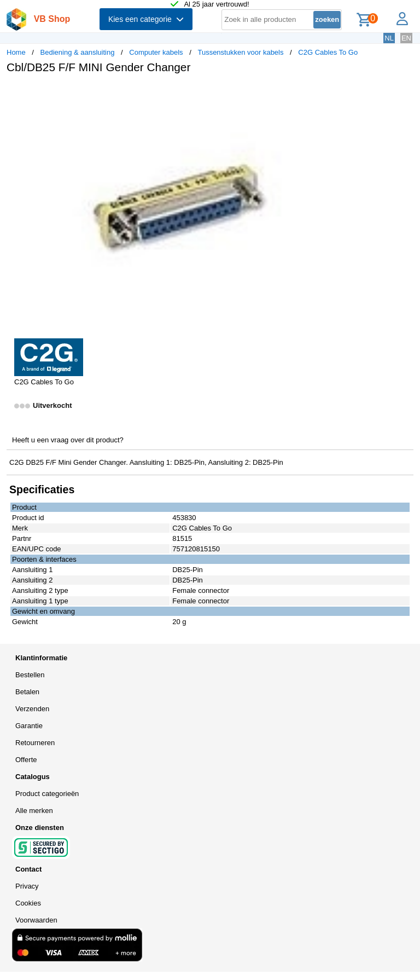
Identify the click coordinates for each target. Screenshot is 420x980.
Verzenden (32, 709)
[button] (325, 94)
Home (16, 52)
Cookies (28, 903)
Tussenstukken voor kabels (240, 52)
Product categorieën (47, 794)
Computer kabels (156, 52)
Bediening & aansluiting (78, 52)
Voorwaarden (36, 920)
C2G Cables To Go (328, 52)
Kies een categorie (146, 19)
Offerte (26, 760)
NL (389, 38)
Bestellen (30, 675)
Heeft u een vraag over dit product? (68, 440)
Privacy (27, 886)
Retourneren (35, 743)
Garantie (29, 726)
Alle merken (34, 811)
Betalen (27, 692)
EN (406, 38)
